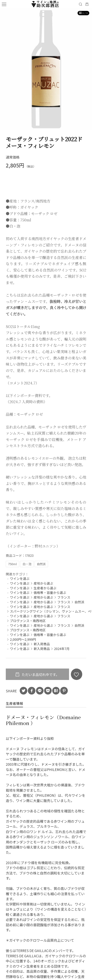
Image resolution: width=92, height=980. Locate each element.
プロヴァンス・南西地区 (28, 621)
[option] (46, 69)
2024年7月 (62, 649)
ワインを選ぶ (20, 578)
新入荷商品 (42, 644)
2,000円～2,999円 (23, 639)
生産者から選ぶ (45, 588)
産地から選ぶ (43, 583)
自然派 (79, 602)
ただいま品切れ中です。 (40, 674)
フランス (64, 597)
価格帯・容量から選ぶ (50, 592)
